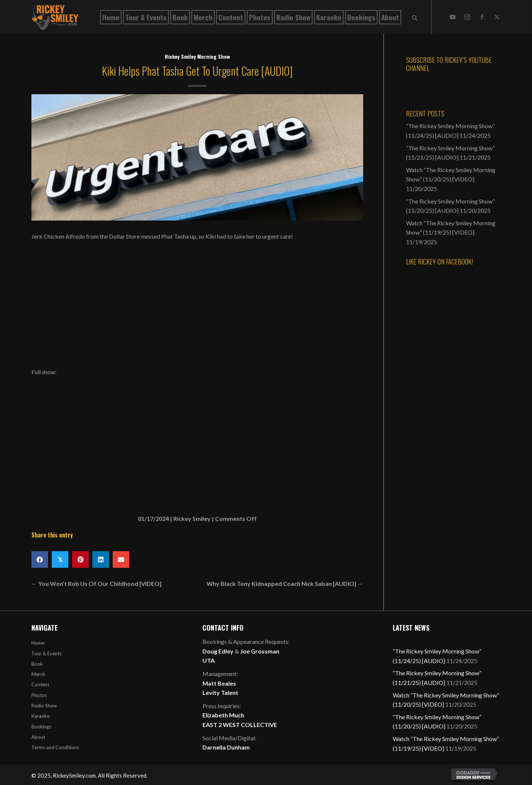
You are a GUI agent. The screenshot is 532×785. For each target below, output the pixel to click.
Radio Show (44, 706)
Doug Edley (218, 651)
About (38, 737)
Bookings (41, 727)
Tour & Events (47, 653)
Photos (39, 695)
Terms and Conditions (55, 747)
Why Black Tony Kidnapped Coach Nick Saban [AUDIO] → (285, 583)
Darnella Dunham (226, 747)
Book (37, 664)
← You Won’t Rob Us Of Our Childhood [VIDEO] (96, 583)
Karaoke (40, 716)
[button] (453, 17)
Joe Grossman (260, 651)
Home (38, 643)
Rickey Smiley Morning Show (197, 56)
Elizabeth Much (223, 715)
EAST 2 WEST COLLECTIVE (240, 725)
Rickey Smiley (192, 518)
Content (40, 685)
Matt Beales (219, 683)
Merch (38, 674)
